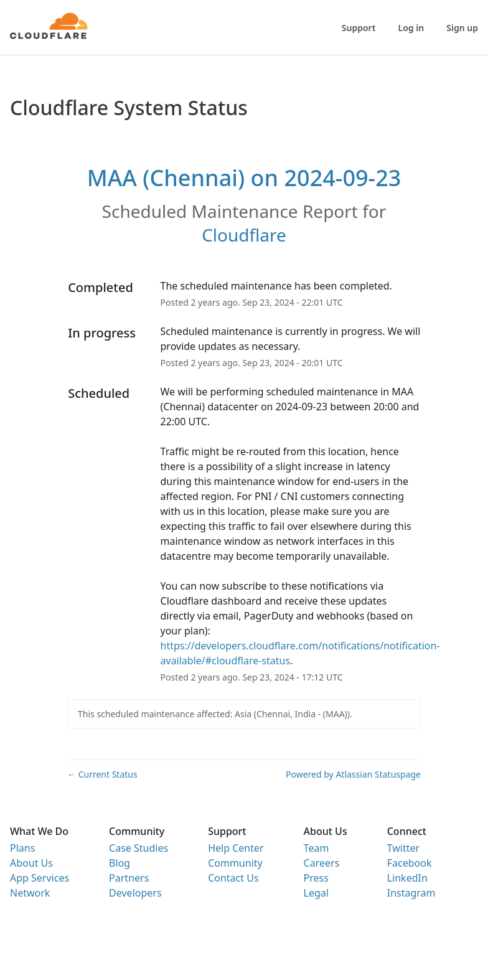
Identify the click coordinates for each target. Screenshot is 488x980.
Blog (120, 863)
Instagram (411, 893)
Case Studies (138, 848)
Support (359, 28)
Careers (322, 863)
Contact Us (233, 878)
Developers (135, 893)
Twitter (403, 848)
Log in (411, 28)
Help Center (236, 848)
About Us (31, 863)
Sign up (462, 28)
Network (30, 893)
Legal (316, 893)
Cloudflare (244, 235)
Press (316, 878)
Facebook (410, 863)
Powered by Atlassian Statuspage (353, 774)
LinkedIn (407, 878)
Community (235, 863)
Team (317, 848)
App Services (40, 878)
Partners (129, 878)
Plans (22, 848)
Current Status (102, 774)
